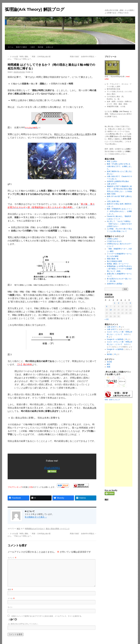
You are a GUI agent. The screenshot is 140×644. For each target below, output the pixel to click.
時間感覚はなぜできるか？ (35, 529)
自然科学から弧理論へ (115, 284)
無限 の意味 (111, 194)
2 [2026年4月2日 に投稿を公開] (119, 303)
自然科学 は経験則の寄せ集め (118, 181)
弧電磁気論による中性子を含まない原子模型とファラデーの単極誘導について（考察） (119, 269)
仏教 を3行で (112, 184)
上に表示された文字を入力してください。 (23, 624)
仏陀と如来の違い (114, 201)
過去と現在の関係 (52, 529)
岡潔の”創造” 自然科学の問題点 (83, 57)
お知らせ (50, 47)
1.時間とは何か (113, 239)
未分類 (109, 362)
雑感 (109, 367)
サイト (10, 607)
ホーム (11, 47)
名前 (10, 590)
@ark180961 (52, 468)
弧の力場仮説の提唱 (114, 261)
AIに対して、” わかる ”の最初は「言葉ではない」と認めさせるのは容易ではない (119, 224)
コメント (12, 558)
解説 (19, 529)
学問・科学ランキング (112, 400)
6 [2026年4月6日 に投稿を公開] (107, 306)
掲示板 (41, 47)
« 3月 (107, 319)
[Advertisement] (119, 445)
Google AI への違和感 (115, 339)
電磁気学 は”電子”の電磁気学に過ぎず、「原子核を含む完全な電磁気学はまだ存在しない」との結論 (119, 189)
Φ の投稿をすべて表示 (36, 517)
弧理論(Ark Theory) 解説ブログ (35, 9)
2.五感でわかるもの (114, 241)
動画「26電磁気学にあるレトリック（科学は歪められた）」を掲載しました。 (119, 211)
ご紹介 (32, 47)
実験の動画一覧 (113, 259)
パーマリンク (65, 529)
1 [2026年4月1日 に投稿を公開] (115, 303)
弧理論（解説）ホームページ (118, 264)
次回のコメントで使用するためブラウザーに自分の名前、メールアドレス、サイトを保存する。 (47, 616)
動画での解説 (21, 47)
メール (11, 598)
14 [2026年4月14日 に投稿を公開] (111, 310)
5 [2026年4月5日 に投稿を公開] (130, 303)
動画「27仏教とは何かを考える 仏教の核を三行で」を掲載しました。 (119, 166)
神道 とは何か (112, 161)
